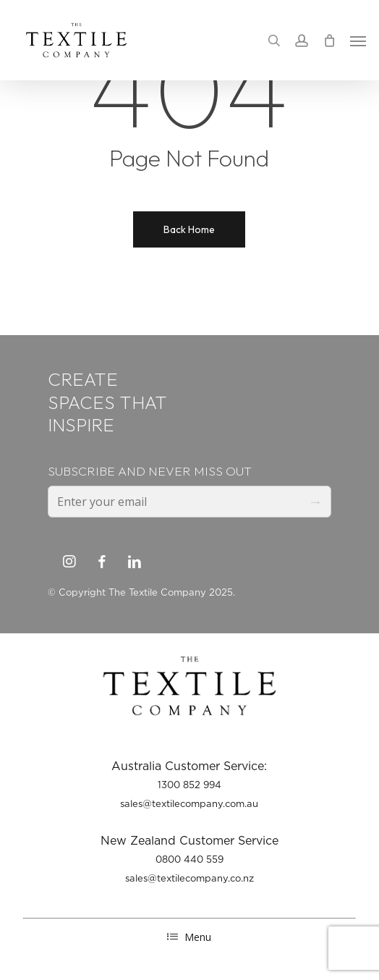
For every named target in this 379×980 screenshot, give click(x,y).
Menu (189, 937)
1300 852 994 (189, 785)
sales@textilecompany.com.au (189, 803)
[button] (358, 41)
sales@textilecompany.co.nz (189, 878)
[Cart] (329, 40)
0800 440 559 (189, 859)
